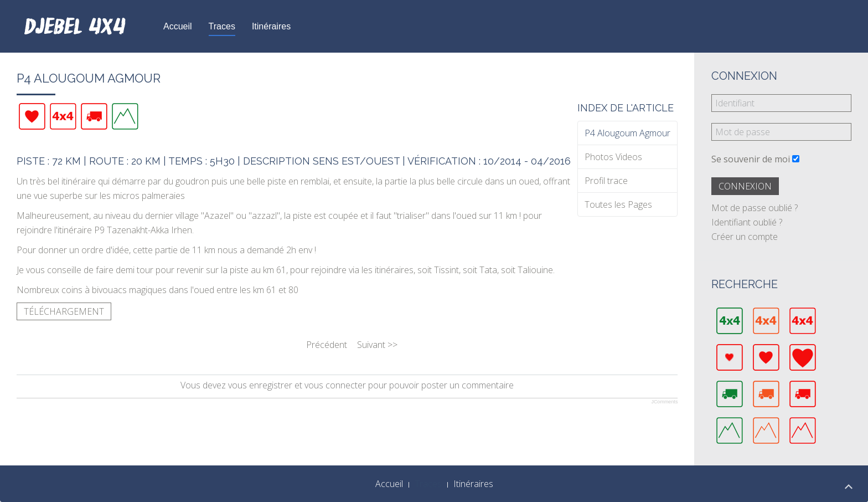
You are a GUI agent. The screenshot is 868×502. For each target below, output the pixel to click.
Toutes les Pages (618, 204)
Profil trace (606, 181)
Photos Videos (613, 157)
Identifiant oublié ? (747, 222)
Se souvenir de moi (751, 159)
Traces (222, 26)
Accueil (178, 26)
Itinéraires (271, 26)
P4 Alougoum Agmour (627, 133)
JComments (664, 402)
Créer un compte (745, 237)
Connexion (745, 186)
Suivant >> (377, 345)
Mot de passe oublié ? (755, 208)
